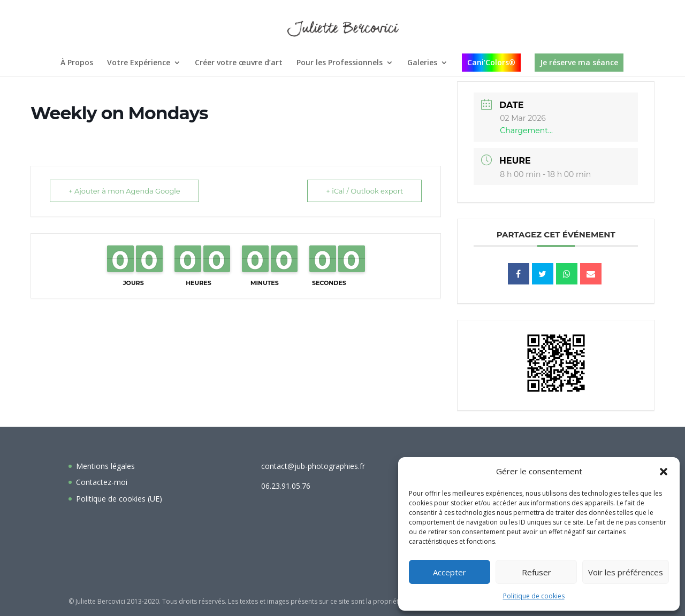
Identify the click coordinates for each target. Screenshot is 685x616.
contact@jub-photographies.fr (313, 466)
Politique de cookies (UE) (119, 499)
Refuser (536, 572)
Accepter (450, 572)
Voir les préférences (626, 572)
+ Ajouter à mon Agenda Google (124, 191)
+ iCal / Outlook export (364, 191)
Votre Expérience (139, 63)
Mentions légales (105, 466)
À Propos (77, 63)
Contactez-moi (102, 482)
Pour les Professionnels (340, 63)
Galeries (422, 63)
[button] (664, 472)
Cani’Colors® (491, 62)
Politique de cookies (534, 596)
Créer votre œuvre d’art (239, 63)
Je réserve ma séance (579, 62)
